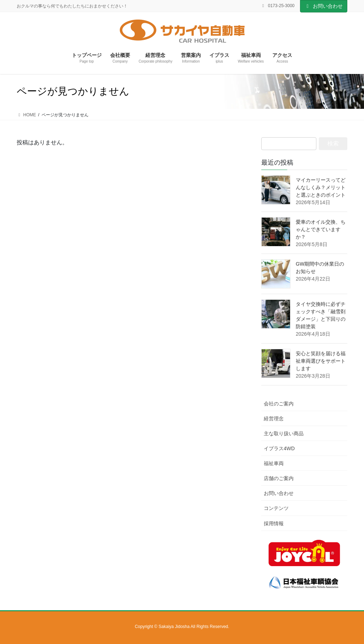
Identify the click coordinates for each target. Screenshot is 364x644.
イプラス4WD (279, 448)
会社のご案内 (279, 404)
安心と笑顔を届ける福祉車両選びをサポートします (321, 361)
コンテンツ (276, 508)
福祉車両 (274, 463)
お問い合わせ (324, 6)
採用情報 (274, 523)
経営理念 (274, 419)
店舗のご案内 (279, 478)
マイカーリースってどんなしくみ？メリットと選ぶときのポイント (321, 187)
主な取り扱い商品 (284, 433)
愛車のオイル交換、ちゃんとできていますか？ (321, 229)
